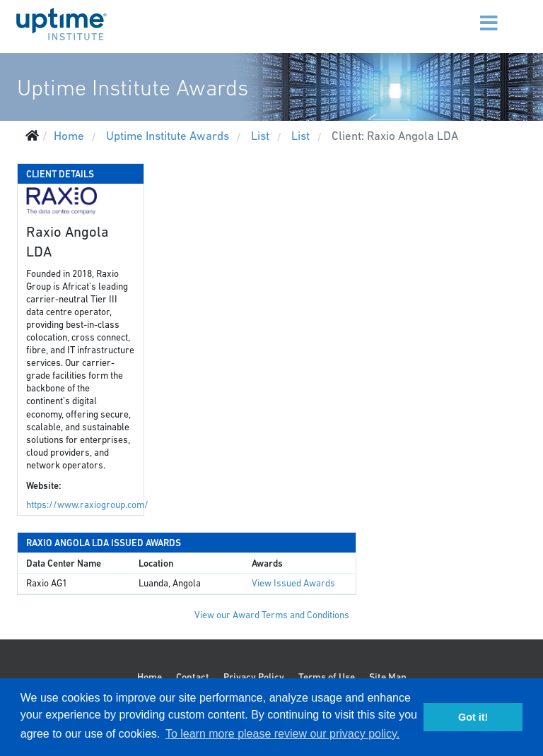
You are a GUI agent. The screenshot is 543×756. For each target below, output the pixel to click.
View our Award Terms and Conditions (272, 615)
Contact (193, 677)
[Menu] (471, 14)
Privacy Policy (254, 677)
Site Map (388, 677)
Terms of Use (327, 677)
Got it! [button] (473, 717)
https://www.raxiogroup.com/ (87, 505)
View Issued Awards (293, 583)
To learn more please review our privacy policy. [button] (282, 734)
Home (150, 677)
